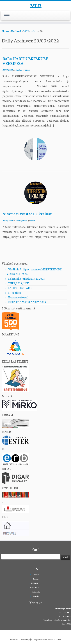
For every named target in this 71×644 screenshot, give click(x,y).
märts (34, 31)
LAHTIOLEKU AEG (20, 288)
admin (27, 70)
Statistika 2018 (36, 587)
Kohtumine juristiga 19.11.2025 (27, 278)
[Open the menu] (7, 16)
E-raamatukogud (18, 297)
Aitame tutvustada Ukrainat (27, 214)
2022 (26, 31)
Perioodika (36, 592)
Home (5, 31)
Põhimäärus (36, 583)
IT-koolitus (15, 293)
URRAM (36, 574)
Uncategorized (21, 220)
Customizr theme (54, 639)
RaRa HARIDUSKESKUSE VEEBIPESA (25, 61)
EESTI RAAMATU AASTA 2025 (27, 302)
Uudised (16, 31)
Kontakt (36, 596)
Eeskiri (36, 579)
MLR (36, 6)
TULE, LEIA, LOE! (19, 283)
